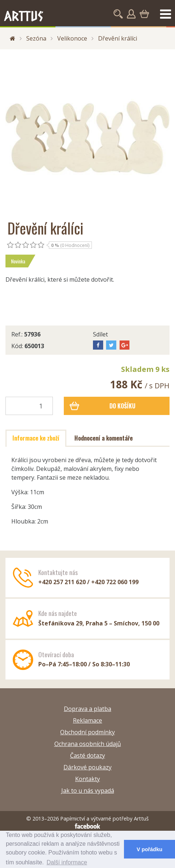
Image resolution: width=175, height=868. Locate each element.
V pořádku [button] (149, 849)
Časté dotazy (87, 755)
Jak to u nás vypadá (88, 791)
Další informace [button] (67, 862)
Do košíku (103, 406)
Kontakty (87, 779)
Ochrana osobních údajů (88, 744)
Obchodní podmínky (87, 732)
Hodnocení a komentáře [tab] (104, 438)
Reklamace (87, 720)
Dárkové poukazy (87, 767)
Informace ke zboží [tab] (36, 438)
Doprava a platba (87, 709)
